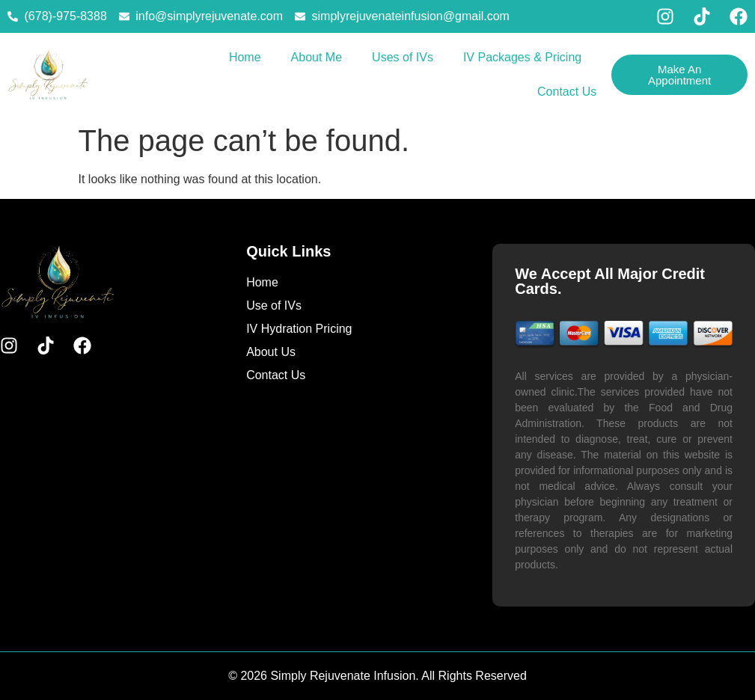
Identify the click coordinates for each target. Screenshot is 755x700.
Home (245, 57)
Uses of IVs (403, 57)
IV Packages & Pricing (522, 57)
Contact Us (567, 92)
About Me (317, 57)
